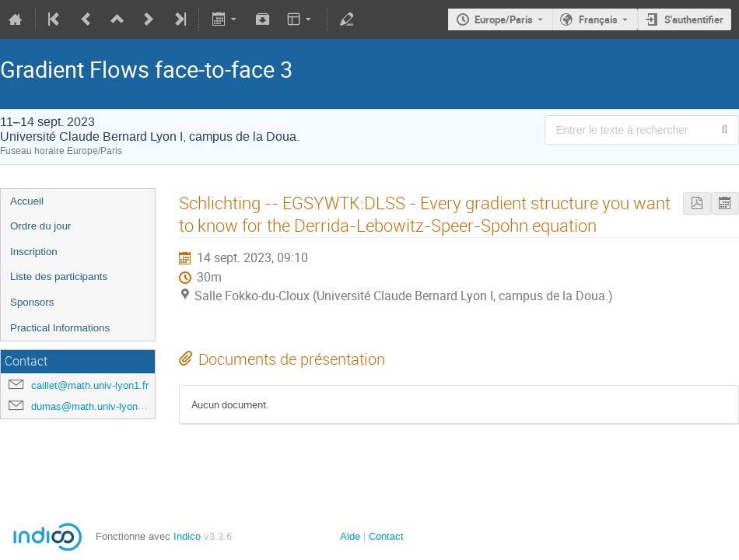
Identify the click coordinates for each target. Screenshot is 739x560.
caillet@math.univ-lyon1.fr (90, 385)
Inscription (34, 252)
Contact (386, 536)
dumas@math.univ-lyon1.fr (92, 406)
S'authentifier (694, 19)
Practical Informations (60, 328)
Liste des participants (59, 276)
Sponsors (32, 302)
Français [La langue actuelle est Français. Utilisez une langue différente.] (598, 19)
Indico (187, 536)
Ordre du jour (41, 226)
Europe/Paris (504, 19)
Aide (350, 536)
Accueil (27, 201)
